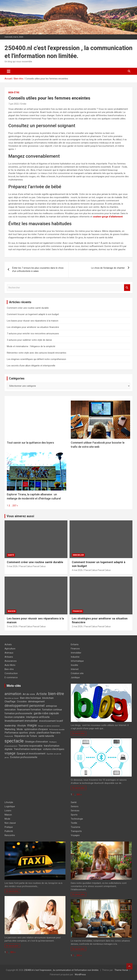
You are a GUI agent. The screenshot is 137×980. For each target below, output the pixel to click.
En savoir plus (78, 733)
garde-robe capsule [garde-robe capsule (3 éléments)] (46, 713)
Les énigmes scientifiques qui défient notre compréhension (36, 359)
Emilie (23, 104)
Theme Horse (121, 970)
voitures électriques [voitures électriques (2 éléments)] (54, 749)
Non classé (10, 823)
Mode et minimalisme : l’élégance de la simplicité (31, 346)
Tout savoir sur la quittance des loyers (30, 443)
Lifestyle (9, 802)
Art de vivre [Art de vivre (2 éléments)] (29, 694)
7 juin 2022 (14, 104)
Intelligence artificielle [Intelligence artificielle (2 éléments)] (38, 717)
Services (75, 811)
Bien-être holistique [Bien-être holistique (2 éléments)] (30, 698)
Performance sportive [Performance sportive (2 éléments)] (16, 733)
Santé (11, 555)
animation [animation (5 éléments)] (13, 694)
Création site (77, 673)
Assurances (11, 661)
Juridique (75, 677)
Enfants (75, 644)
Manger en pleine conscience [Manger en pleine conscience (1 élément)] (49, 726)
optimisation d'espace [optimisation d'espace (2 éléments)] (36, 729)
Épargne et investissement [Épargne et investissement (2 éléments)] (31, 754)
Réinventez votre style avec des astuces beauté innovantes (37, 353)
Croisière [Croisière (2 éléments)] (22, 701)
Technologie (77, 819)
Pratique (9, 827)
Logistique (10, 806)
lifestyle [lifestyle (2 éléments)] (22, 726)
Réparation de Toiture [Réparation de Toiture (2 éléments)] (26, 736)
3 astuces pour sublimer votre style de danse (29, 340)
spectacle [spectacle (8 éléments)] (14, 741)
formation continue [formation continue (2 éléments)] (52, 710)
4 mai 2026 (77, 570)
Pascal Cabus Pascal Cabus (32, 566)
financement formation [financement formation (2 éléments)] (29, 710)
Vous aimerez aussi (20, 516)
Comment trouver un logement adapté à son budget (33, 314)
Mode (7, 819)
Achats (8, 644)
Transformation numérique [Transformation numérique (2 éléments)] (28, 749)
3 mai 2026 (12, 626)
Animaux (9, 653)
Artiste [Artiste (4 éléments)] (41, 694)
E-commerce (11, 677)
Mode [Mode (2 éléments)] (20, 729)
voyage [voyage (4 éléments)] (10, 753)
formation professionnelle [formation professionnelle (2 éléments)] (18, 713)
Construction (11, 673)
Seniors (75, 806)
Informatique (77, 661)
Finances (77, 611)
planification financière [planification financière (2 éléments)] (49, 733)
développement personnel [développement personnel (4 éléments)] (25, 706)
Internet (75, 669)
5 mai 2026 (12, 566)
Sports (74, 815)
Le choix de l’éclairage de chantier (108, 268)
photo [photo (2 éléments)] (32, 733)
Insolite (74, 665)
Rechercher (127, 288)
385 (78, 795)
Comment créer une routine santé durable (28, 308)
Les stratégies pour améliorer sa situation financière (33, 327)
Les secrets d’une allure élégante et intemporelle (31, 366)
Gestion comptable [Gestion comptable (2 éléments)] (15, 717)
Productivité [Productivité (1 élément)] (9, 736)
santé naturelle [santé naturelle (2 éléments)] (46, 736)
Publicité (9, 831)
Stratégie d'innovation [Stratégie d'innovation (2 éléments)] (36, 742)
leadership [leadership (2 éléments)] (10, 726)
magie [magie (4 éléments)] (32, 725)
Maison (12, 611)
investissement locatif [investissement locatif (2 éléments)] (51, 721)
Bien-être (14, 93)
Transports (76, 831)
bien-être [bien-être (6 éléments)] (56, 694)
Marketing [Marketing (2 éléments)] (10, 729)
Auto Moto (10, 665)
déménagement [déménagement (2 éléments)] (36, 701)
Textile (74, 823)
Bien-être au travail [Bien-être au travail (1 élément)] (12, 698)
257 (14, 506)
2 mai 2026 (77, 626)
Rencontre (10, 835)
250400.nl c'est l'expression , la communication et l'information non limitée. (61, 970)
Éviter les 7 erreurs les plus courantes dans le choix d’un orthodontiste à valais (38, 269)
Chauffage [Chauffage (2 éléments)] (10, 701)
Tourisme (76, 827)
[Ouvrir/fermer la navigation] (9, 71)
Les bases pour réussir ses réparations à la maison (33, 321)
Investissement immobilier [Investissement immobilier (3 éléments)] (21, 721)
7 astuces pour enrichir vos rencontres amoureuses (33, 334)
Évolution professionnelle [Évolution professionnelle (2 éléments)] (24, 757)
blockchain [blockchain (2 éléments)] (48, 698)
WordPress (80, 975)
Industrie (75, 657)
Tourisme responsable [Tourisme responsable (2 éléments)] (31, 746)
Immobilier (78, 555)
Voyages (75, 835)
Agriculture (10, 649)
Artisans (9, 657)
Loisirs (8, 811)
